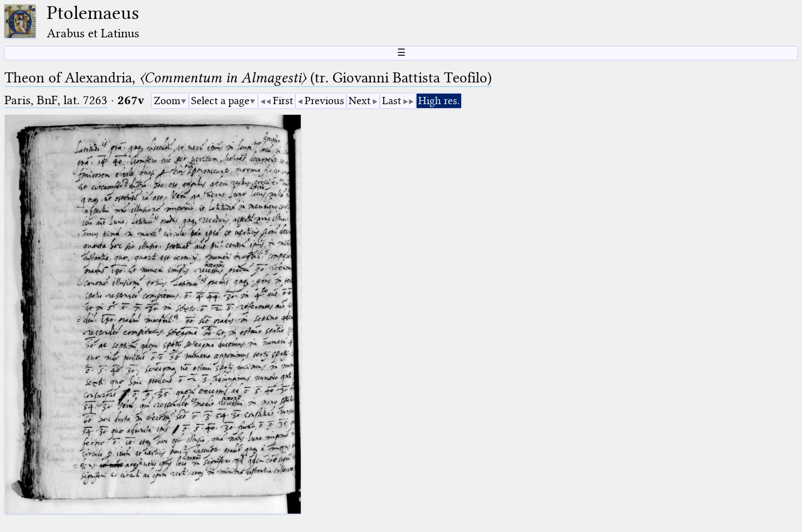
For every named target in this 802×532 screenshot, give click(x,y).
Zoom (167, 101)
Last (392, 101)
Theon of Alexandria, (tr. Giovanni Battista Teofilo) (248, 78)
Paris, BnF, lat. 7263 (56, 100)
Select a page (220, 101)
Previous (324, 101)
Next (360, 101)
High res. (439, 101)
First (283, 101)
